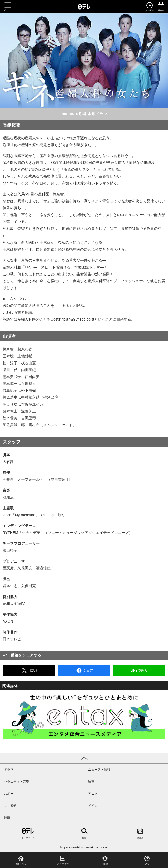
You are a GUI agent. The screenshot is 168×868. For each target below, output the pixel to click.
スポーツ (10, 794)
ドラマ (9, 770)
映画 (91, 782)
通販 (7, 818)
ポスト (29, 671)
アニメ (93, 794)
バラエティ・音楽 (17, 782)
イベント (94, 806)
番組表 (140, 833)
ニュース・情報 (99, 770)
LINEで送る (139, 671)
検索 (84, 833)
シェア (84, 671)
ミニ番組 (10, 806)
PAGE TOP (84, 758)
